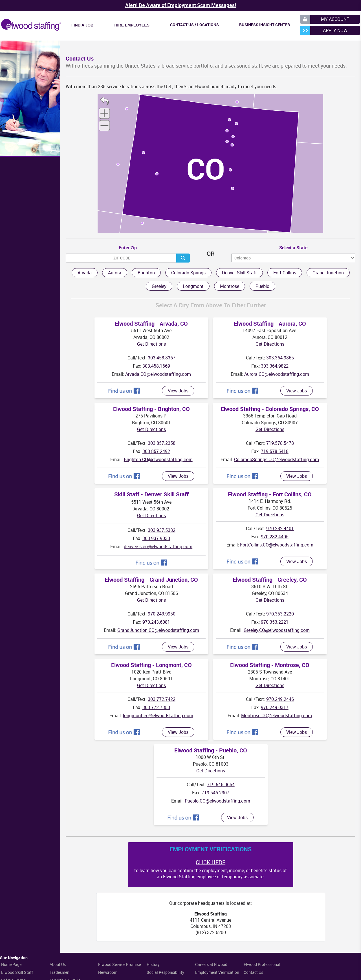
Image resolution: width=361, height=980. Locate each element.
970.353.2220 (280, 614)
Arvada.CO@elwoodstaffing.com (158, 374)
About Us (58, 964)
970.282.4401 (280, 528)
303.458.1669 (156, 366)
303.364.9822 (275, 366)
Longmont (193, 286)
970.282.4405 (275, 537)
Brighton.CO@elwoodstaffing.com (158, 459)
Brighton (146, 273)
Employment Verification (217, 972)
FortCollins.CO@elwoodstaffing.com (277, 545)
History (153, 964)
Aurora (115, 273)
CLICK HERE (211, 862)
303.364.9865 (280, 358)
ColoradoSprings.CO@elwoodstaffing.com (277, 459)
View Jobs (178, 391)
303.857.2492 (156, 451)
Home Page (11, 964)
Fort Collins (285, 273)
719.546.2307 (215, 793)
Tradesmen (60, 972)
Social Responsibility (165, 972)
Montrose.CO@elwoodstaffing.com (277, 715)
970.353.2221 (275, 622)
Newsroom (108, 972)
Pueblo (262, 286)
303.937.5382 (162, 530)
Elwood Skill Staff (17, 972)
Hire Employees (132, 25)
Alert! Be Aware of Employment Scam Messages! (181, 5)
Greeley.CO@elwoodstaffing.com (277, 630)
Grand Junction (328, 273)
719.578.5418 (275, 451)
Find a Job (82, 25)
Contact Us (253, 972)
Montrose (230, 286)
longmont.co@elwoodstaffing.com (158, 715)
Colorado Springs (188, 273)
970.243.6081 (156, 622)
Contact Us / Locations (194, 25)
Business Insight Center (265, 25)
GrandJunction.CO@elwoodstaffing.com (158, 630)
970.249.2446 (280, 699)
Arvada (85, 273)
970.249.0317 (275, 707)
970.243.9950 (162, 614)
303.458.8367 (162, 358)
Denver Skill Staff (239, 273)
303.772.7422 (162, 699)
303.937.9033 (156, 538)
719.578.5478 (280, 443)
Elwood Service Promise (119, 964)
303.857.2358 (162, 443)
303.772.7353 (156, 707)
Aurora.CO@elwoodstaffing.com (277, 374)
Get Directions (151, 344)
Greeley (159, 286)
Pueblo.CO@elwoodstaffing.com (217, 801)
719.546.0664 (221, 785)
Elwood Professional (262, 964)
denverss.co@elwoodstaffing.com (158, 546)
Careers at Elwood (211, 964)
